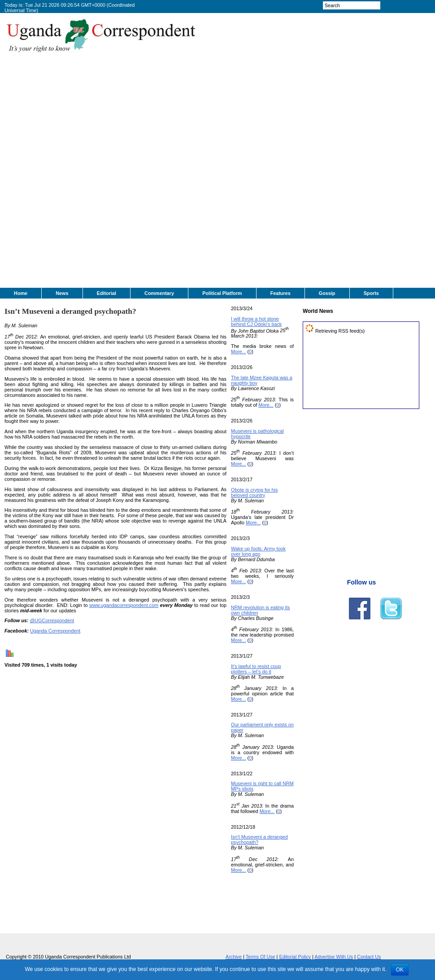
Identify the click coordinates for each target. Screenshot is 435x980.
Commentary (159, 293)
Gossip (327, 293)
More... (239, 352)
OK (400, 970)
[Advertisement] (238, 153)
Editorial (107, 293)
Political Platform (222, 293)
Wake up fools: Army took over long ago (258, 551)
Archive (234, 957)
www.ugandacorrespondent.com (124, 605)
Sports (371, 293)
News (62, 293)
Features (281, 293)
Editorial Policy (295, 957)
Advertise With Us (334, 957)
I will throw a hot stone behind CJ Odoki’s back (256, 321)
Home (21, 293)
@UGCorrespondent (52, 620)
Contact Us (369, 957)
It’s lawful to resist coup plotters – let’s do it (256, 669)
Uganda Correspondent (55, 631)
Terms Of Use (261, 957)
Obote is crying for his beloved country (254, 492)
